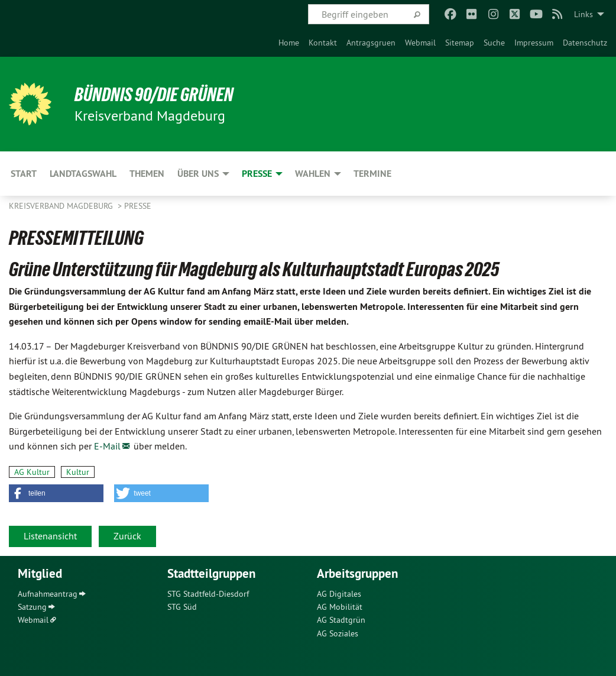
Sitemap (460, 43)
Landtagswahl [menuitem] (83, 174)
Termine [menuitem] (372, 174)
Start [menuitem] (24, 174)
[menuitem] (289, 43)
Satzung (32, 607)
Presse (138, 206)
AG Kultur (32, 472)
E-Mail (107, 446)
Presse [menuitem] (257, 174)
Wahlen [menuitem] (313, 174)
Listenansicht (50, 536)
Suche (494, 43)
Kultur (78, 472)
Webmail (420, 43)
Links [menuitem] (583, 14)
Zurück (127, 536)
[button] (56, 493)
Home (289, 43)
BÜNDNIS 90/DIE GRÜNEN (155, 95)
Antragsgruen (371, 43)
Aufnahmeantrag (48, 594)
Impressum (534, 43)
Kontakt (323, 43)
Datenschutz (585, 43)
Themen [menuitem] (147, 174)
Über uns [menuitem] (198, 174)
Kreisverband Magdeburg (62, 206)
